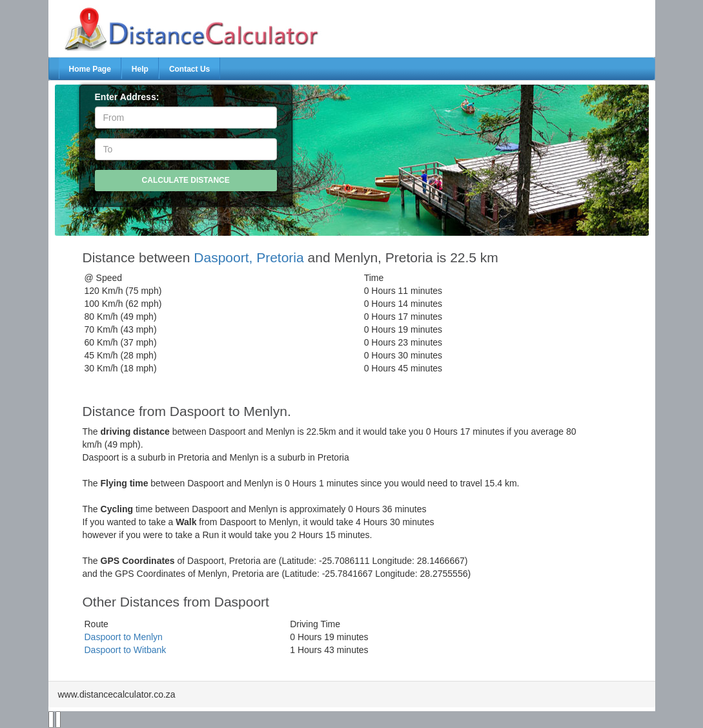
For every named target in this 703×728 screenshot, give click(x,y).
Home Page (90, 69)
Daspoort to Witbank (126, 650)
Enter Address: (127, 97)
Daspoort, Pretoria (249, 257)
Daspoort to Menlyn (124, 637)
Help (140, 69)
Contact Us (189, 69)
